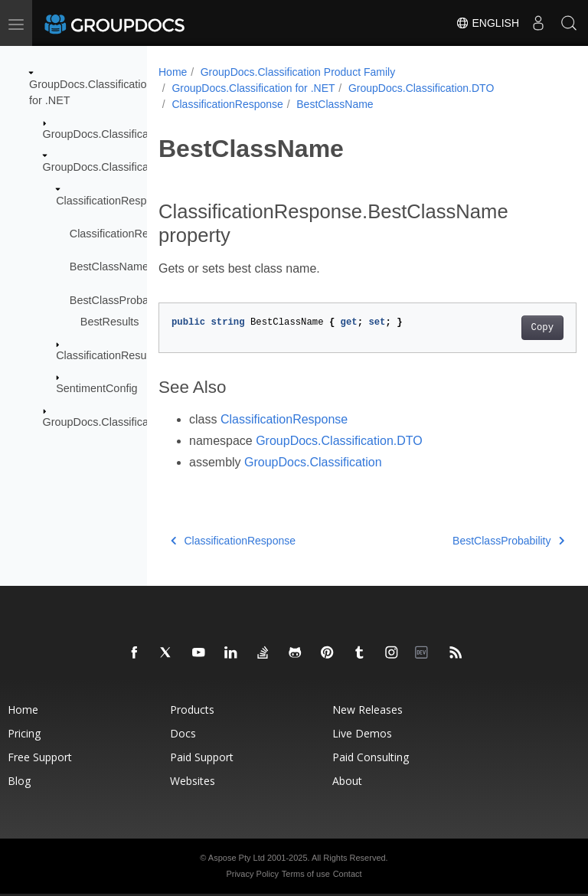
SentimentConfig (96, 388)
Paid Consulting (371, 757)
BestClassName (109, 267)
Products (192, 710)
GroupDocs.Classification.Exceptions (133, 421)
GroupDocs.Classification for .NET (253, 88)
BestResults (110, 322)
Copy (513, 328)
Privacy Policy (252, 874)
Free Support (40, 757)
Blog (19, 781)
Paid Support (202, 757)
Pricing (24, 733)
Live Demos (362, 733)
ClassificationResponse (113, 200)
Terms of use (306, 874)
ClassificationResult (104, 355)
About (347, 781)
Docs (183, 733)
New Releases (367, 710)
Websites (193, 781)
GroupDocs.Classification (105, 134)
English (487, 23)
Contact (348, 874)
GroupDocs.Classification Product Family (298, 72)
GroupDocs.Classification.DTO (118, 167)
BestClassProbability (120, 300)
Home (173, 72)
